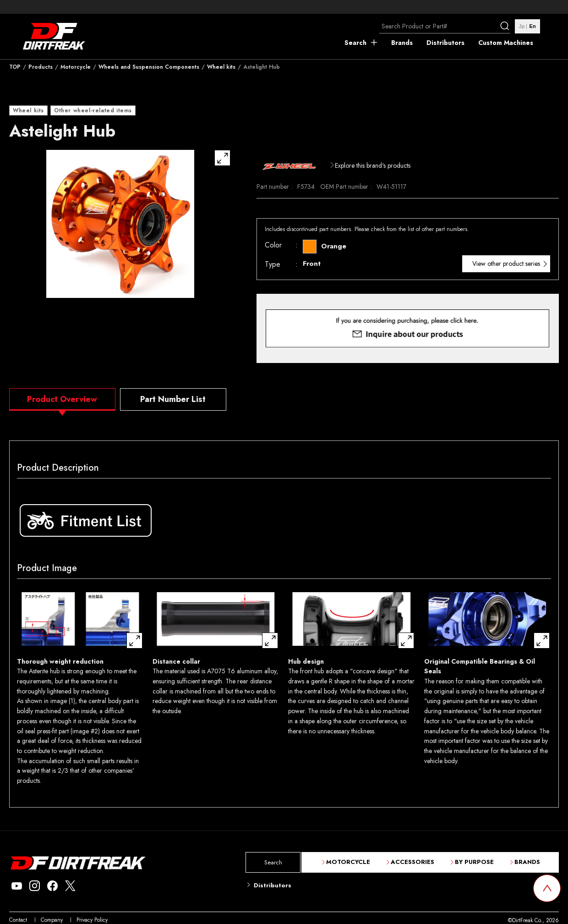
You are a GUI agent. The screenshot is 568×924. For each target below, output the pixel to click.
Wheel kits (221, 67)
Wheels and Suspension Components (149, 67)
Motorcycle (76, 67)
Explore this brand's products (373, 165)
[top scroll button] (547, 888)
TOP (15, 67)
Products (41, 67)
